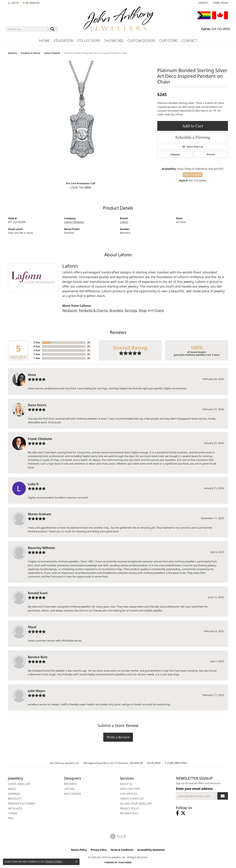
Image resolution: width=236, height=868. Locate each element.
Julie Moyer (37, 691)
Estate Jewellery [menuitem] (19, 784)
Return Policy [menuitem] (129, 813)
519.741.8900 (154, 763)
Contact (189, 41)
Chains (159, 310)
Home (44, 41)
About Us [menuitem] (126, 784)
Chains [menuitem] (13, 813)
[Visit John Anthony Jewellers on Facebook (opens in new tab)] (177, 813)
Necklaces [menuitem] (15, 808)
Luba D (33, 484)
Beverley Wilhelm (41, 548)
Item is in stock (193, 175)
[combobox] (27, 29)
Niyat (32, 627)
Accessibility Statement (151, 850)
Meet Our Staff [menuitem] (130, 789)
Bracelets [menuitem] (15, 799)
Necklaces (70, 310)
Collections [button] (89, 41)
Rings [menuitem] (12, 789)
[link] (203, 3)
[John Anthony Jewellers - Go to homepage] (118, 21)
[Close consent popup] (76, 862)
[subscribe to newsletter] (223, 796)
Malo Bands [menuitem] (72, 794)
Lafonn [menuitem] (69, 789)
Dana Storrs (37, 405)
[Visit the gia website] (118, 836)
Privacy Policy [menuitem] (130, 808)
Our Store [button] (168, 41)
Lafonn (124, 222)
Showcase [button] (114, 41)
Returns (211, 154)
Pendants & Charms (30, 53)
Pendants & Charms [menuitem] (21, 804)
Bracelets (116, 310)
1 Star (37, 358)
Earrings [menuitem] (14, 794)
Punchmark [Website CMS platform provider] (125, 863)
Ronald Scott (38, 593)
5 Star (37, 342)
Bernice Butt (38, 657)
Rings (143, 310)
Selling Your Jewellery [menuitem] (136, 804)
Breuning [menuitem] (70, 784)
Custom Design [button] (141, 41)
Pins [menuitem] (11, 818)
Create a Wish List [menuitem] (132, 799)
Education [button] (64, 41)
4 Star (37, 346)
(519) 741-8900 (81, 187)
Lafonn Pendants (52, 53)
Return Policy (79, 850)
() (89, 342)
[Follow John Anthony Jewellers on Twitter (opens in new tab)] (183, 813)
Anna (32, 375)
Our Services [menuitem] (129, 794)
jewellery (13, 53)
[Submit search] (52, 29)
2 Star (37, 354)
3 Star (37, 350)
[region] (81, 119)
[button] (13, 3)
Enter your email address (194, 789)
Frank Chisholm (40, 439)
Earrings (131, 310)
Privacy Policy (99, 850)
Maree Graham (39, 514)
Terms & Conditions (122, 850)
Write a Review (118, 737)
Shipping (175, 154)
